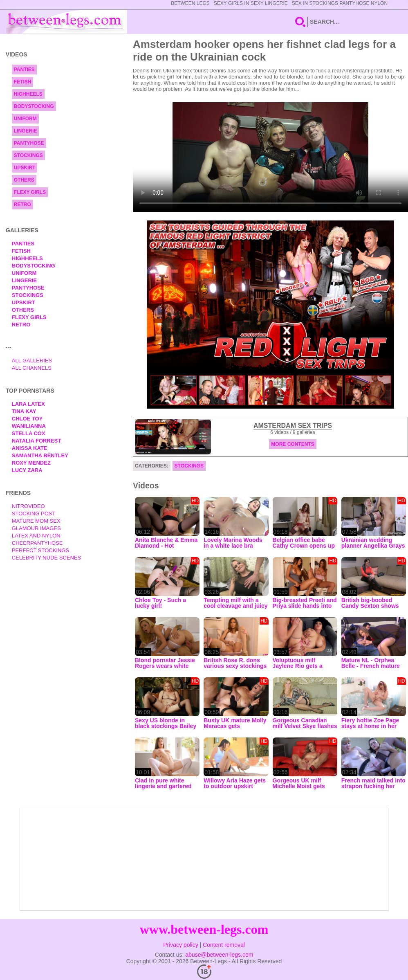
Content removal (224, 945)
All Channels (32, 368)
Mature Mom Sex (36, 521)
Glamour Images (36, 528)
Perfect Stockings (40, 550)
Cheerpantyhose (37, 543)
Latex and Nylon (36, 536)
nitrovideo (28, 506)
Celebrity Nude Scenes (47, 558)
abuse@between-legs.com (219, 955)
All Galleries (32, 361)
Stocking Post (34, 514)
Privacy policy (181, 945)
